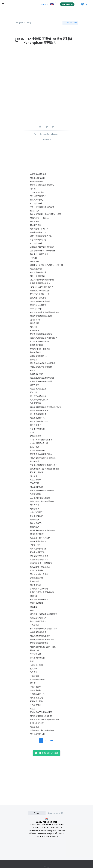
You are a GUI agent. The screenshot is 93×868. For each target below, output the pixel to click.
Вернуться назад (23, 23)
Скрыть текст (70, 23)
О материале (46, 139)
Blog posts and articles (49, 134)
